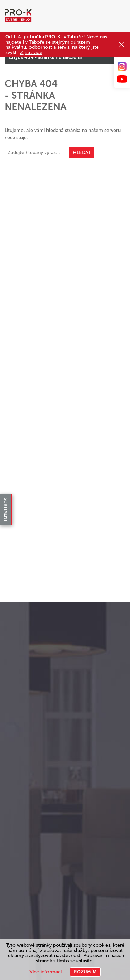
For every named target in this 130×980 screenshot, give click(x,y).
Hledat (82, 152)
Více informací (46, 972)
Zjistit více (31, 52)
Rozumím (85, 972)
